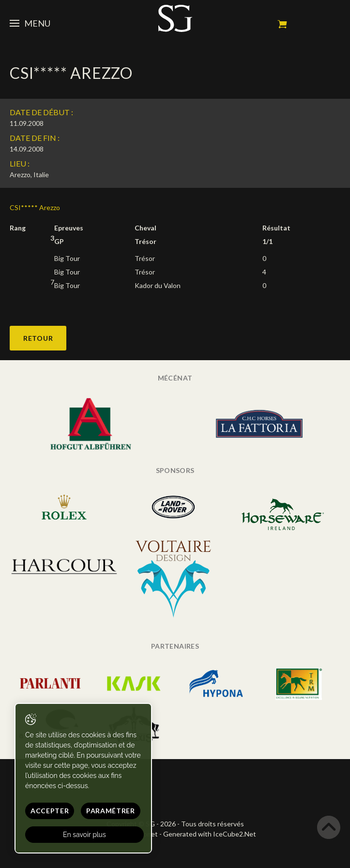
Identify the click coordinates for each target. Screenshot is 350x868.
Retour (38, 338)
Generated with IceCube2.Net (210, 834)
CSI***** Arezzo (35, 207)
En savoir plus (84, 835)
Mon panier (282, 24)
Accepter (50, 811)
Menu (30, 23)
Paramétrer (111, 811)
